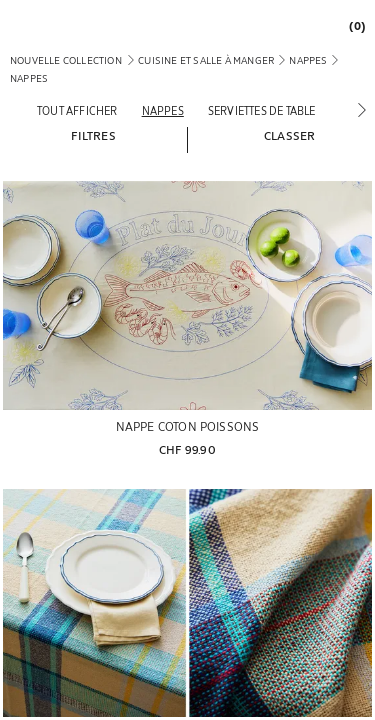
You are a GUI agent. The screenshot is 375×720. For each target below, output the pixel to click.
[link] (352, 25)
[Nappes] (163, 110)
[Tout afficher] (77, 110)
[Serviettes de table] (262, 110)
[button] (93, 135)
